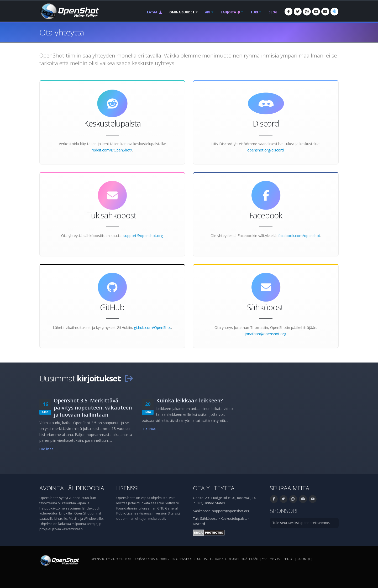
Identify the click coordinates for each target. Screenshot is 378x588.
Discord (199, 524)
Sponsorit (285, 511)
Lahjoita (230, 12)
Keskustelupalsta (234, 519)
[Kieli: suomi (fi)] (334, 12)
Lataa (154, 12)
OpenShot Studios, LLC (195, 559)
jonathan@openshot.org (265, 334)
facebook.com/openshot (299, 236)
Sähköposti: (209, 519)
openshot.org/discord (266, 150)
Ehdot (289, 559)
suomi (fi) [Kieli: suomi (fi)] (305, 559)
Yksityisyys (271, 559)
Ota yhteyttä (214, 488)
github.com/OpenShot (153, 327)
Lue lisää (46, 449)
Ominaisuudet (182, 12)
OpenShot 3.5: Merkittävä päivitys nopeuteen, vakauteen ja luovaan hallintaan (93, 408)
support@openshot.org (143, 236)
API (208, 12)
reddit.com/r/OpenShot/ (112, 150)
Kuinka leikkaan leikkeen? (190, 400)
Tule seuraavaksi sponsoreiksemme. (301, 523)
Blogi (274, 12)
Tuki (254, 12)
